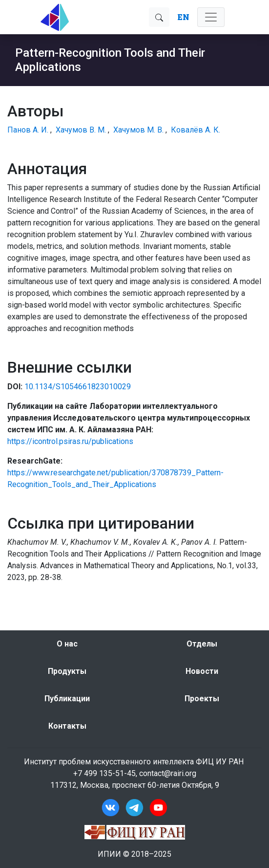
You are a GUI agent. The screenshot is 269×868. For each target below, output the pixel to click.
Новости (202, 671)
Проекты (202, 699)
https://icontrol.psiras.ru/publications (70, 441)
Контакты (67, 726)
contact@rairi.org (168, 773)
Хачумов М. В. (138, 130)
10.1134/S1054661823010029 (78, 387)
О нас (67, 644)
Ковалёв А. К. (196, 130)
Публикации (67, 699)
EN (183, 17)
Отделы (202, 644)
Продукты (67, 671)
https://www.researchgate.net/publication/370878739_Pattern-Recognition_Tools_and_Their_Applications (115, 479)
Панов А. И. (28, 130)
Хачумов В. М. (81, 130)
